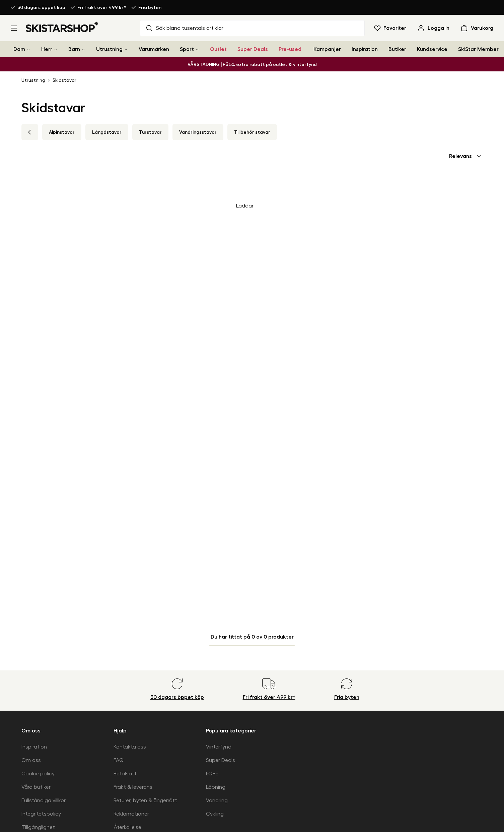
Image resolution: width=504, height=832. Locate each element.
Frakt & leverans (133, 787)
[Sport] (197, 49)
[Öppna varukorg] (477, 28)
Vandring (217, 800)
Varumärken (154, 49)
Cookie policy (38, 774)
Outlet (218, 49)
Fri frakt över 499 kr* (102, 7)
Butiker (397, 49)
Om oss (31, 760)
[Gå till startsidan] (62, 27)
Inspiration (365, 49)
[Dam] (28, 49)
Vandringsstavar (198, 132)
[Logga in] (433, 28)
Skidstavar (64, 80)
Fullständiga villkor (44, 800)
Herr (47, 49)
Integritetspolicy (41, 814)
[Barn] (83, 49)
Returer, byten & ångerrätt (145, 800)
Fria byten (150, 7)
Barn (74, 49)
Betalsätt (125, 774)
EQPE (212, 774)
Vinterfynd (219, 747)
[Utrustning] (126, 49)
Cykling (215, 814)
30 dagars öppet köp (41, 7)
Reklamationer (131, 814)
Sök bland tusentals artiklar (184, 28)
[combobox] (466, 156)
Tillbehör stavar (252, 132)
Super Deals (253, 49)
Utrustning (109, 49)
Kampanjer (327, 49)
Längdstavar (107, 132)
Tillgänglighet (38, 827)
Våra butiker (36, 787)
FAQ (119, 760)
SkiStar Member (478, 49)
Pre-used (290, 49)
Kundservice (432, 49)
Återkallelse (127, 827)
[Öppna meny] (14, 28)
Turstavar (150, 132)
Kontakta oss (130, 747)
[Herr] (56, 49)
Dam (19, 49)
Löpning (216, 787)
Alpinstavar (62, 132)
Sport (187, 49)
